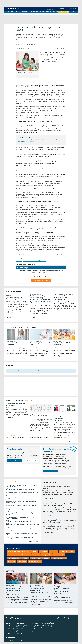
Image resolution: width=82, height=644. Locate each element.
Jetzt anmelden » (15, 462)
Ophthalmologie (35, 560)
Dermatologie (54, 553)
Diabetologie (63, 553)
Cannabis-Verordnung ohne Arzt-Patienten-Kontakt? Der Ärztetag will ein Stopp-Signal (23, 488)
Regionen (55, 13)
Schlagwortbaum (20, 625)
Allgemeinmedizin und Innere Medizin (18, 553)
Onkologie (26, 560)
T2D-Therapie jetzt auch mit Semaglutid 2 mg (15, 406)
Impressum (19, 632)
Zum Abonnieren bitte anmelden (41, 282)
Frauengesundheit (13, 557)
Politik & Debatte (64, 13)
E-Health (71, 553)
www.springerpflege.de (47, 627)
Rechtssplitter (12, 563)
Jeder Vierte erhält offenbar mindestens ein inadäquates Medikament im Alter (16, 590)
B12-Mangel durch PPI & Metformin (62, 346)
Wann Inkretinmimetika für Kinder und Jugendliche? (15, 300)
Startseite (8, 625)
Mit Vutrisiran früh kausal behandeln (39, 418)
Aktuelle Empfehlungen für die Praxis (40, 346)
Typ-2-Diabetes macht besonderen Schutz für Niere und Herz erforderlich (22, 540)
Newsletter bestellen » (50, 473)
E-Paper (34, 632)
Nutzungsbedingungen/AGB (23, 627)
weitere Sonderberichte (68, 444)
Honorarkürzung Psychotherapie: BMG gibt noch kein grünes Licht (22, 536)
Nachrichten (10, 13)
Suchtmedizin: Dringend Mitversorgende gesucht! (19, 523)
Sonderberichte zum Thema (18, 403)
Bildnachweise (20, 635)
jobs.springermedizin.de (48, 629)
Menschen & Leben (59, 557)
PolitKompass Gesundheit (59, 560)
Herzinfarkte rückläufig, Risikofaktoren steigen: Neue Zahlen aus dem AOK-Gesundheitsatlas (22, 527)
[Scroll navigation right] (76, 14)
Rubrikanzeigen (36, 629)
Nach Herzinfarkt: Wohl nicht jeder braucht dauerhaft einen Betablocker (57, 506)
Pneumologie (46, 560)
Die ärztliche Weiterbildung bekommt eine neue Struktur (20, 492)
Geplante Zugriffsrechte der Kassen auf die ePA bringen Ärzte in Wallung (22, 515)
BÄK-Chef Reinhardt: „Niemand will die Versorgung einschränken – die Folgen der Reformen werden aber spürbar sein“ (41, 301)
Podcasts (32, 13)
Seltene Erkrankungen (35, 563)
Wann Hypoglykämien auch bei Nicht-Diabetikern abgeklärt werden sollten (21, 508)
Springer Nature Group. (38, 642)
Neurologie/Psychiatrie (14, 560)
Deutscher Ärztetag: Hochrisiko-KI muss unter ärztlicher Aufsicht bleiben (22, 499)
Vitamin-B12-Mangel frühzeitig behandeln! (17, 346)
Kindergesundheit (46, 557)
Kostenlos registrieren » (32, 462)
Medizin (17, 13)
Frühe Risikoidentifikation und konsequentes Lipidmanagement (64, 420)
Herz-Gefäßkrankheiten (40, 263)
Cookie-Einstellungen (21, 630)
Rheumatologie (22, 563)
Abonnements (35, 630)
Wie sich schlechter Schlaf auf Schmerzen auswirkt (19, 512)
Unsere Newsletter (15, 550)
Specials (39, 13)
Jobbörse (8, 635)
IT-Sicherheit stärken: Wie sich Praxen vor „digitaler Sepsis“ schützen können (21, 504)
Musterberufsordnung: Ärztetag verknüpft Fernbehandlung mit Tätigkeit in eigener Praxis (22, 495)
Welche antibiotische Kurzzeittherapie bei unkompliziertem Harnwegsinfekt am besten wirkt (39, 592)
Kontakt (18, 634)
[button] (74, 10)
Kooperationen (47, 13)
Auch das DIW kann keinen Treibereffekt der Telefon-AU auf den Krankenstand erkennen (22, 520)
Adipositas (19, 263)
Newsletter (35, 634)
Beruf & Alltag (44, 553)
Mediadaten (35, 625)
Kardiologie (36, 557)
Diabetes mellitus (28, 263)
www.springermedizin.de (48, 625)
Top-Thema (34, 553)
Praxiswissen (25, 13)
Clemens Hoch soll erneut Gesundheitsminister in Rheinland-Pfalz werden (22, 531)
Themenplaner (36, 627)
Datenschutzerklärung (22, 629)
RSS (33, 635)
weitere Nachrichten (34, 543)
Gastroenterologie (25, 557)
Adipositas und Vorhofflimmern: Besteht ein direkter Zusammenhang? (65, 299)
